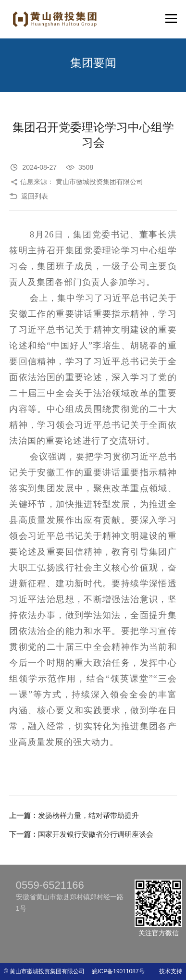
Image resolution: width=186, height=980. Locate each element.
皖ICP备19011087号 (115, 971)
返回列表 (35, 196)
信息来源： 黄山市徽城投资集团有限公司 (82, 182)
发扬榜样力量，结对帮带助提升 (88, 815)
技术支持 (171, 971)
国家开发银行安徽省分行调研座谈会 (96, 834)
